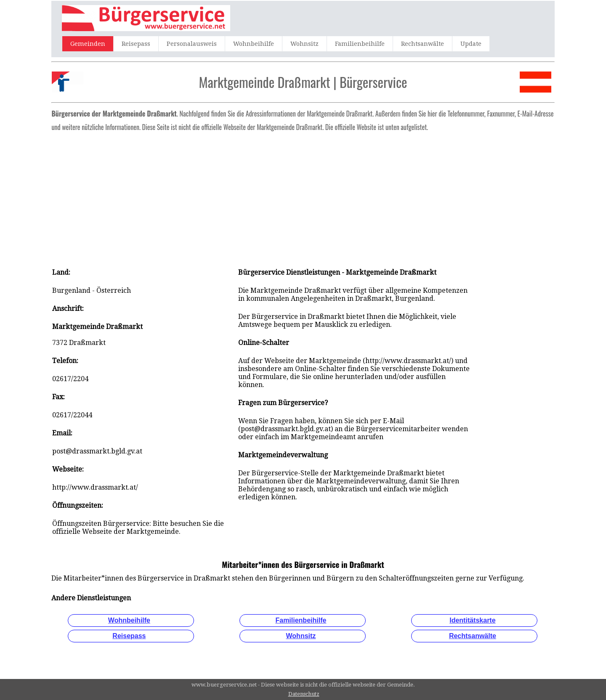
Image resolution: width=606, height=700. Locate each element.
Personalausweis (192, 44)
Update (471, 44)
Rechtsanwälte (423, 44)
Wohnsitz (304, 44)
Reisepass (136, 44)
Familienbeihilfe (360, 44)
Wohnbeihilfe (254, 44)
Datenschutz (304, 694)
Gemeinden (88, 44)
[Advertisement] (303, 197)
